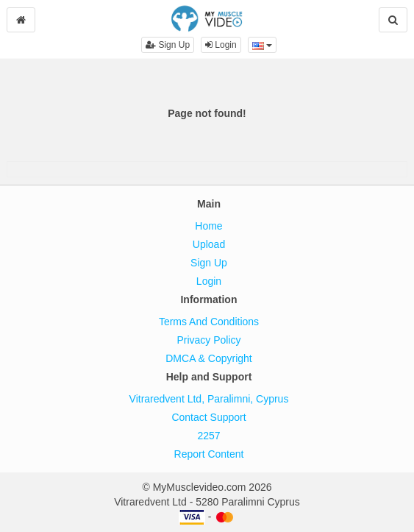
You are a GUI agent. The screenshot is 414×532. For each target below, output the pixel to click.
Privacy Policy (208, 340)
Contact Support (208, 417)
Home (208, 226)
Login (221, 45)
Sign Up (168, 45)
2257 (208, 436)
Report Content (209, 454)
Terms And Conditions (209, 322)
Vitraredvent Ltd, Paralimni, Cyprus (209, 399)
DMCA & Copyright (208, 358)
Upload (209, 244)
